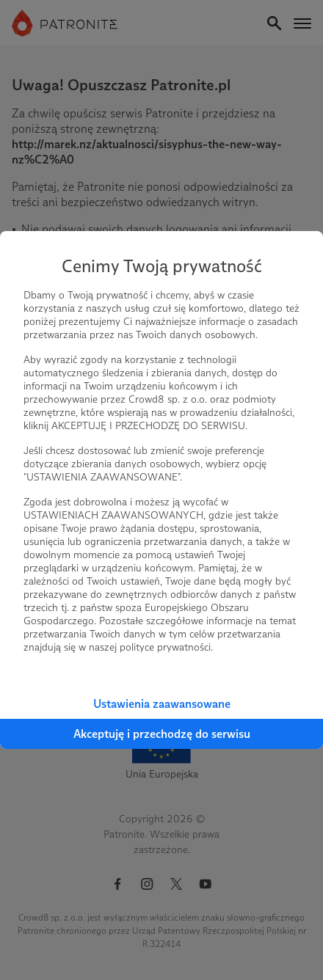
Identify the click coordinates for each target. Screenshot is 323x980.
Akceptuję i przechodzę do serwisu (162, 734)
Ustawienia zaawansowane (162, 704)
